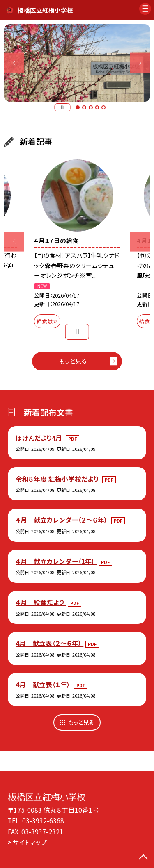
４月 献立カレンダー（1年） (56, 561)
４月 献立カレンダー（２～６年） (62, 520)
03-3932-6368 (43, 820)
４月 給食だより (41, 602)
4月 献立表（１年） (44, 684)
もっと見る (73, 361)
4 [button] (97, 107)
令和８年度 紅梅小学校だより (58, 479)
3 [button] (91, 107)
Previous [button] (14, 63)
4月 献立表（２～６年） (49, 643)
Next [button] (140, 63)
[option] (77, 63)
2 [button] (84, 107)
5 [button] (103, 107)
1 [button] (78, 107)
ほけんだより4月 (40, 438)
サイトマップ (30, 842)
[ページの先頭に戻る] (143, 858)
